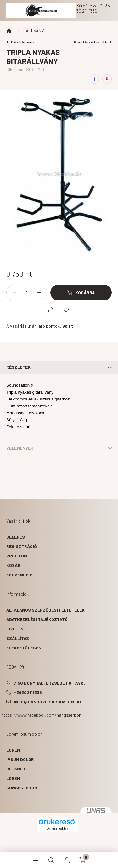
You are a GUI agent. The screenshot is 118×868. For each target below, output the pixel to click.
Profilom (17, 556)
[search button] (51, 860)
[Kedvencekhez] (66, 310)
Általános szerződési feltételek (45, 610)
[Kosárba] (81, 293)
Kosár (13, 565)
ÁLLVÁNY (35, 31)
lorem (13, 750)
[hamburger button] (36, 860)
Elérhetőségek (24, 648)
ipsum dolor (20, 759)
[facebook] (94, 79)
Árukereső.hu (57, 829)
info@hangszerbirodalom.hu (47, 702)
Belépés (16, 537)
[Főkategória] (9, 31)
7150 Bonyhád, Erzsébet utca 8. (49, 683)
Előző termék (20, 42)
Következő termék (93, 42)
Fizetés (15, 629)
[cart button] (83, 860)
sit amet (16, 769)
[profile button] (67, 860)
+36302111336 (28, 692)
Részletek (18, 367)
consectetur (22, 788)
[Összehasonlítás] (50, 310)
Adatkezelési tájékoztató (37, 619)
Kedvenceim (20, 575)
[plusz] (39, 293)
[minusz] (14, 293)
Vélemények (20, 448)
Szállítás (18, 638)
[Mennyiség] (27, 293)
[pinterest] (107, 79)
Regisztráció (22, 546)
